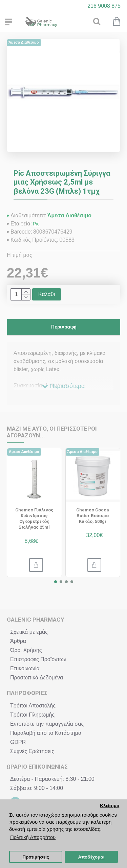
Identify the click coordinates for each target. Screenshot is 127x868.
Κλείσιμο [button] (110, 806)
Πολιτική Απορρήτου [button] (33, 837)
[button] (56, 582)
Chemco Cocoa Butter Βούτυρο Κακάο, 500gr (93, 516)
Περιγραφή (64, 327)
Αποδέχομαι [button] (91, 857)
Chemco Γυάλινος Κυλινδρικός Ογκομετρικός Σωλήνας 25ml (34, 519)
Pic (36, 224)
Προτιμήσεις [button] (36, 857)
